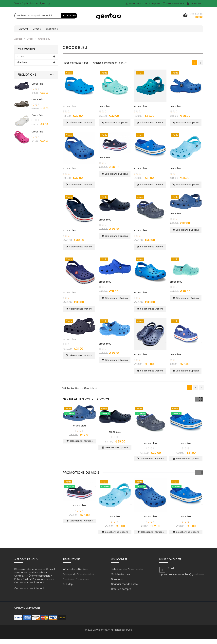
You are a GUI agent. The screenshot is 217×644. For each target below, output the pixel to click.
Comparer (153, 4)
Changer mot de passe (124, 589)
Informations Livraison (75, 574)
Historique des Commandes (127, 574)
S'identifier (194, 4)
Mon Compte (134, 4)
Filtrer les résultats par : (76, 63)
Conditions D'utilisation (76, 584)
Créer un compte (121, 594)
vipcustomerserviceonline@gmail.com (182, 579)
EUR (50, 4)
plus (52, 74)
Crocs (31, 39)
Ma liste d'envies (173, 4)
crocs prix (37, 84)
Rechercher (70, 16)
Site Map (68, 589)
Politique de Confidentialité (78, 579)
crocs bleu (70, 106)
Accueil (19, 39)
